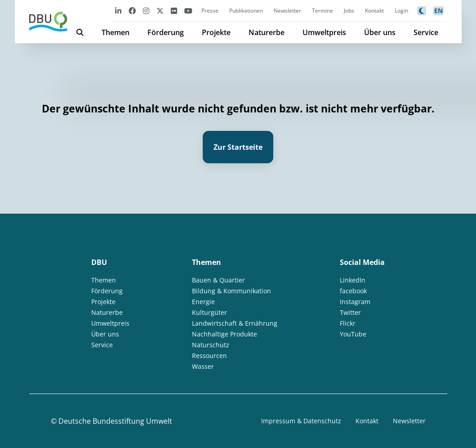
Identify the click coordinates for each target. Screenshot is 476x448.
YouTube (353, 334)
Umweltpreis (324, 32)
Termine (323, 11)
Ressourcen (209, 356)
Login (401, 11)
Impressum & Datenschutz (301, 421)
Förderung (166, 32)
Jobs (349, 11)
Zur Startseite (238, 147)
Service (426, 32)
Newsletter (287, 11)
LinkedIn (353, 280)
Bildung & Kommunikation (231, 291)
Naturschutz (211, 345)
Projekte (216, 32)
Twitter (350, 312)
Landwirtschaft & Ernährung (235, 323)
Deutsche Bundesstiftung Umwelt (115, 421)
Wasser (203, 366)
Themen (116, 32)
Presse (210, 11)
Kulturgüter (209, 312)
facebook (353, 291)
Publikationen (246, 11)
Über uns (380, 32)
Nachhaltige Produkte (225, 334)
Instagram (355, 302)
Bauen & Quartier (218, 280)
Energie (203, 302)
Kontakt (374, 11)
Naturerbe (267, 32)
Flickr (348, 323)
